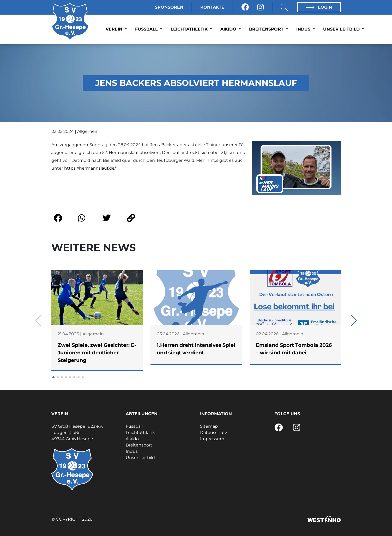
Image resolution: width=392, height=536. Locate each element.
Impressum (212, 439)
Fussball (147, 29)
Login (319, 7)
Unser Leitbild (342, 29)
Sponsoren (169, 7)
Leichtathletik (190, 29)
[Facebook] (245, 7)
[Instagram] (260, 7)
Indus (304, 29)
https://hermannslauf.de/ (90, 168)
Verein (115, 29)
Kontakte (212, 7)
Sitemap (209, 426)
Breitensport (267, 29)
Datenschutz (214, 433)
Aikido (229, 29)
